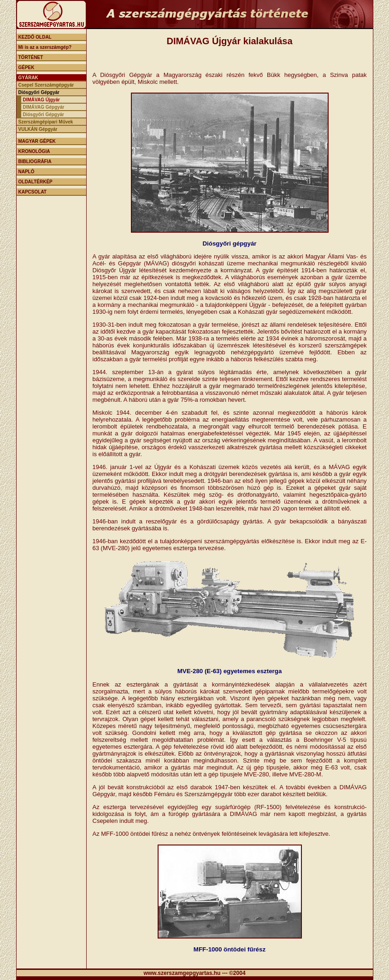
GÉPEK (27, 67)
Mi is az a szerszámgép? (45, 47)
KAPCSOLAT (32, 192)
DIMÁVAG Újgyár (41, 100)
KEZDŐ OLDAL (35, 37)
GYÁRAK (28, 78)
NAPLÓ (27, 172)
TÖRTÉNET (31, 57)
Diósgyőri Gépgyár (39, 92)
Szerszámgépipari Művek (46, 122)
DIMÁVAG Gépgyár (44, 107)
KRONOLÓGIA (34, 151)
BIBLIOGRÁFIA (35, 161)
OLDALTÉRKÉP (35, 182)
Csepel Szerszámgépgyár (46, 85)
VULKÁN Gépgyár (38, 129)
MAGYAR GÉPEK (37, 141)
